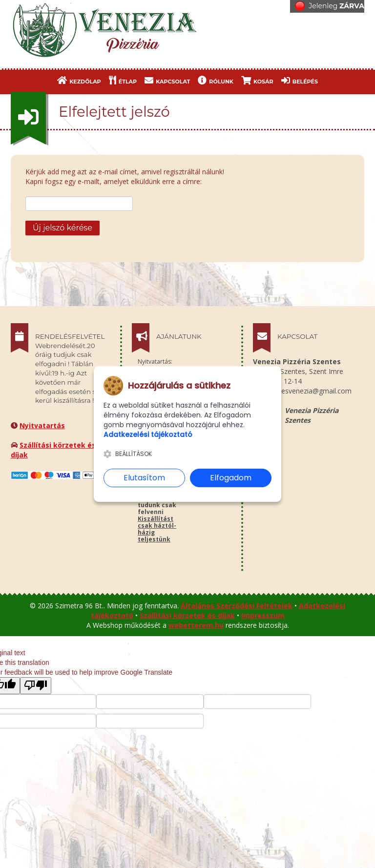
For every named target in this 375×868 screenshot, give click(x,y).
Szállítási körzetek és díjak (187, 615)
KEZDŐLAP (79, 80)
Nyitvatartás (42, 425)
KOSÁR (257, 80)
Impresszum (263, 615)
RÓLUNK (216, 80)
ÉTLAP (123, 80)
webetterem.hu (196, 625)
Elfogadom (231, 478)
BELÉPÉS (300, 80)
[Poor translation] (36, 686)
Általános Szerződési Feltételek (237, 606)
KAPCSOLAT (167, 80)
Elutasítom (144, 478)
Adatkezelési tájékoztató (148, 434)
